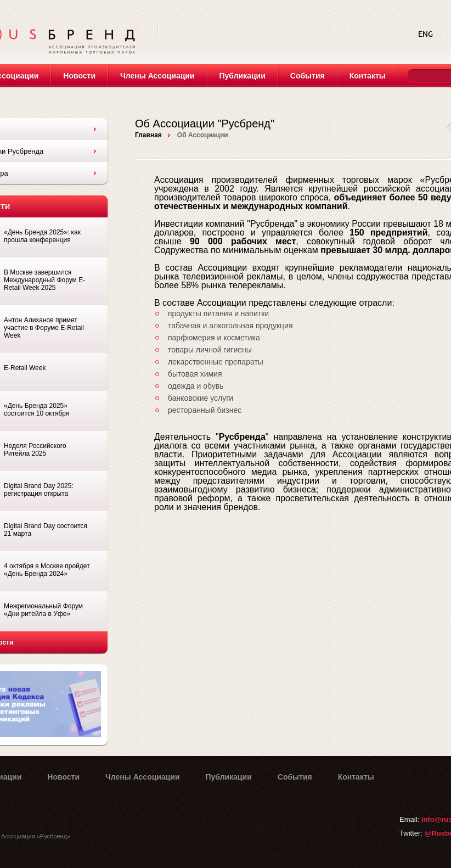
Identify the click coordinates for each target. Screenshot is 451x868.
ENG (427, 34)
